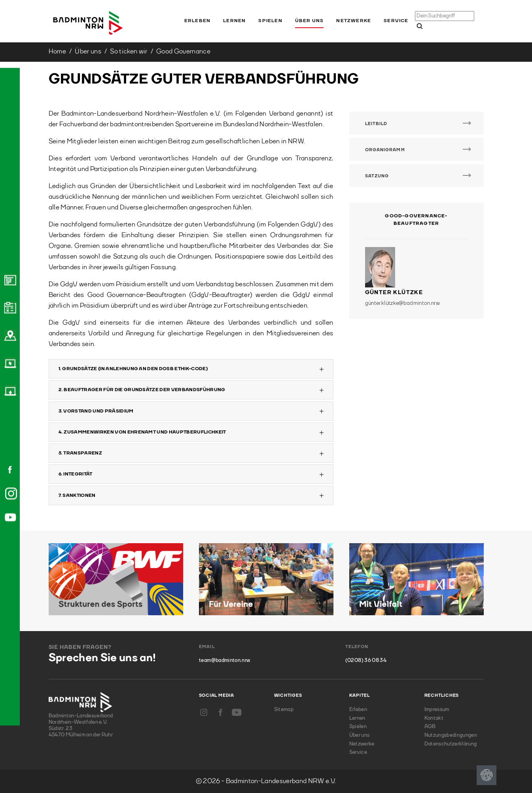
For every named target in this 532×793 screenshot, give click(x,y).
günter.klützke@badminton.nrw (403, 303)
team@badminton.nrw (224, 661)
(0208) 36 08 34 (366, 661)
